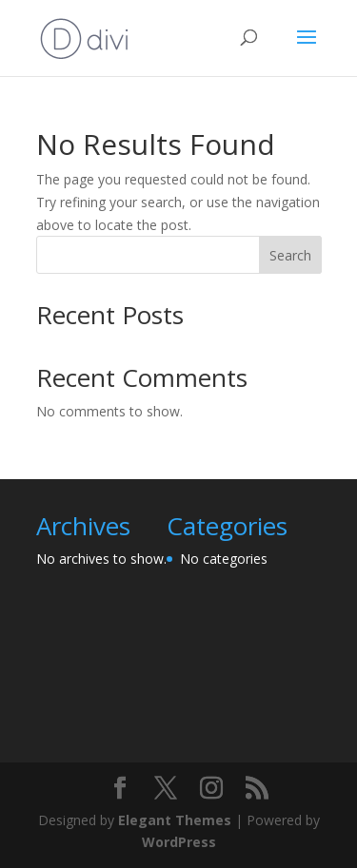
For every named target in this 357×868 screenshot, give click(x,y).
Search (290, 255)
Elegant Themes (175, 820)
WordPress (179, 842)
